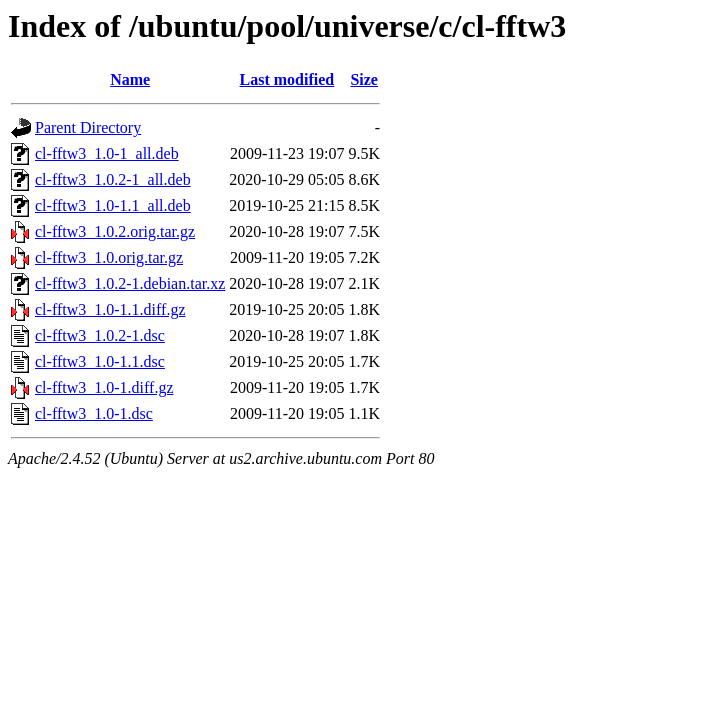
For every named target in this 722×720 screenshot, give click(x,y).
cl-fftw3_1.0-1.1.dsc (100, 361)
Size (364, 79)
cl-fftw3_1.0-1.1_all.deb (113, 205)
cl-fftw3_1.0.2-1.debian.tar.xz (130, 283)
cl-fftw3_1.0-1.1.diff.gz (110, 309)
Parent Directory (88, 127)
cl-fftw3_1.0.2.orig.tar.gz (115, 231)
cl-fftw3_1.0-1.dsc (94, 413)
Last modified (287, 79)
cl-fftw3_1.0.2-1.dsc (100, 335)
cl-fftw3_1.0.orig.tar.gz (109, 257)
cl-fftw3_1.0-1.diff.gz (104, 387)
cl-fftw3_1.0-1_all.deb (107, 153)
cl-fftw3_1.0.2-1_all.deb (113, 179)
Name (130, 79)
